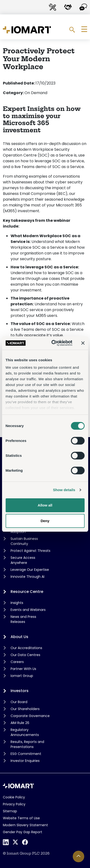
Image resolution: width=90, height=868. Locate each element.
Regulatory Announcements (25, 732)
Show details (64, 490)
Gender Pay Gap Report (23, 832)
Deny (45, 521)
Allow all (45, 505)
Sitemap (10, 811)
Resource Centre (27, 592)
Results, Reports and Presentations (27, 744)
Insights (17, 603)
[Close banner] (83, 343)
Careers (17, 662)
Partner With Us (23, 669)
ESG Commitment (26, 754)
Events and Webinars (28, 610)
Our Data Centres (25, 655)
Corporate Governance (30, 716)
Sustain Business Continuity (24, 541)
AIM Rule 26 (20, 723)
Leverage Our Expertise (30, 570)
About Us (19, 637)
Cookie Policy (14, 797)
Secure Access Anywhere (23, 560)
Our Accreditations (26, 648)
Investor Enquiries (25, 761)
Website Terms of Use (21, 818)
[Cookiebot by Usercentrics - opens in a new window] (54, 343)
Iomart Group (22, 676)
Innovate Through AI (27, 577)
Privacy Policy (14, 804)
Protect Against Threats (30, 551)
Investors (20, 691)
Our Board (19, 702)
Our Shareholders (25, 709)
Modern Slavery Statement (25, 825)
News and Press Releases (23, 619)
